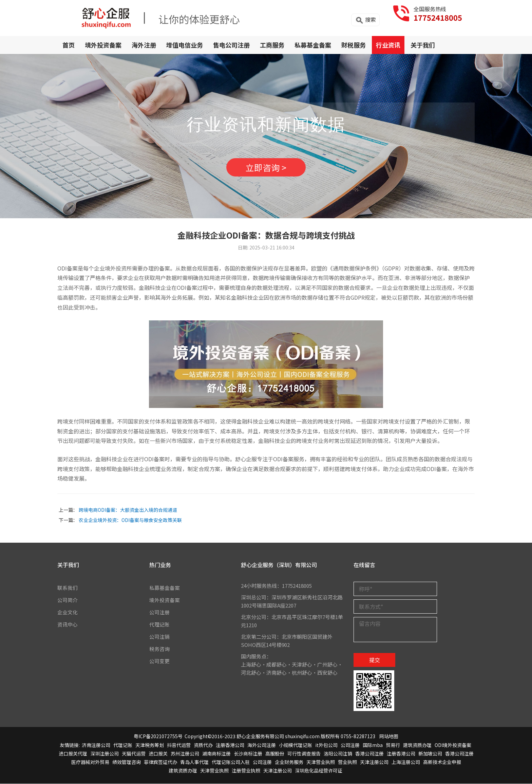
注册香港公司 (230, 745)
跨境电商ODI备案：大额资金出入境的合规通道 (128, 510)
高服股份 (275, 753)
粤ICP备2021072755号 (158, 736)
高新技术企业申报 (442, 762)
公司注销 (159, 637)
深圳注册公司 (104, 753)
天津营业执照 (321, 762)
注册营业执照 (246, 771)
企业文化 (68, 612)
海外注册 (144, 45)
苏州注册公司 (185, 753)
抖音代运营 (179, 745)
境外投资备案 (103, 45)
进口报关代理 (73, 753)
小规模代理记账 (296, 745)
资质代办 (203, 745)
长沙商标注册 (248, 753)
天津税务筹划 (150, 745)
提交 (375, 660)
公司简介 (68, 600)
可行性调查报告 (304, 753)
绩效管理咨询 (127, 762)
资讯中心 (68, 624)
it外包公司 (326, 745)
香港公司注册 (369, 753)
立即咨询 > (266, 167)
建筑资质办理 (417, 745)
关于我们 (423, 45)
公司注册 (159, 612)
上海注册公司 (406, 762)
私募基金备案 (313, 45)
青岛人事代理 (194, 762)
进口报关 (158, 753)
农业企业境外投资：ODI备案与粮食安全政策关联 (130, 520)
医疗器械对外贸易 (90, 762)
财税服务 (354, 45)
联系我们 (68, 588)
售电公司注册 (231, 45)
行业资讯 (388, 45)
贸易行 (393, 745)
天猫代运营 (134, 753)
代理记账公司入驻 (231, 762)
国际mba (373, 745)
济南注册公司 (96, 745)
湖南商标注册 (216, 753)
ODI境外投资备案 (453, 745)
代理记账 (159, 624)
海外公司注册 (262, 745)
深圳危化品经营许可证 (319, 771)
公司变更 (159, 661)
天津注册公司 (374, 762)
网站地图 (389, 736)
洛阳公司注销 (338, 753)
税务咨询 (159, 649)
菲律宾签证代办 (160, 762)
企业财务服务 (289, 762)
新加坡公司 (430, 753)
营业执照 (347, 762)
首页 (69, 45)
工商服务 (272, 45)
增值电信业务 (185, 45)
